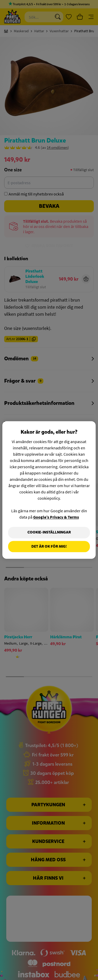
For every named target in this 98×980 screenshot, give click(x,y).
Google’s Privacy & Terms (56, 517)
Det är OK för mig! (49, 546)
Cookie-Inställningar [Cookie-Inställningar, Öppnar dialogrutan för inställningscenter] (49, 532)
